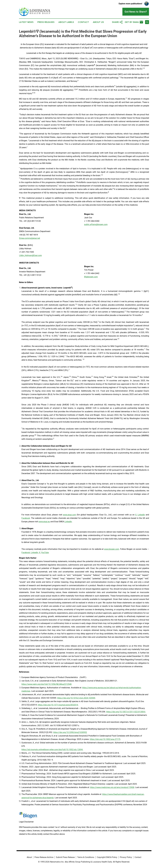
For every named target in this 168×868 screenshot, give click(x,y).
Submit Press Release (65, 857)
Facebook (26, 518)
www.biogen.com (112, 549)
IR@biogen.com (91, 277)
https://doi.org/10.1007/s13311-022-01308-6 (126, 712)
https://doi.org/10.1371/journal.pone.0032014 (58, 705)
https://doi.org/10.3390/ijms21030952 (70, 732)
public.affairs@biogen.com (96, 224)
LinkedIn (141, 515)
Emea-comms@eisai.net (30, 238)
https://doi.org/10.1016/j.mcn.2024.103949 (76, 698)
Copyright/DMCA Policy (107, 857)
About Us (98, 22)
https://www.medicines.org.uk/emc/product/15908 (112, 787)
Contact (83, 22)
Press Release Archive (44, 857)
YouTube (45, 553)
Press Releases (46, 22)
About (29, 857)
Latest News (26, 22)
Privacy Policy (126, 857)
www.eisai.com (69, 515)
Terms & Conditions (86, 857)
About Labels (66, 22)
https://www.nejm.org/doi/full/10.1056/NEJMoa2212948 (46, 684)
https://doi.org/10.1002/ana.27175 (105, 739)
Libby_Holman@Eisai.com (30, 255)
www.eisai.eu (44, 522)
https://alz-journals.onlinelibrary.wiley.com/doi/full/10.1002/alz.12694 (52, 750)
